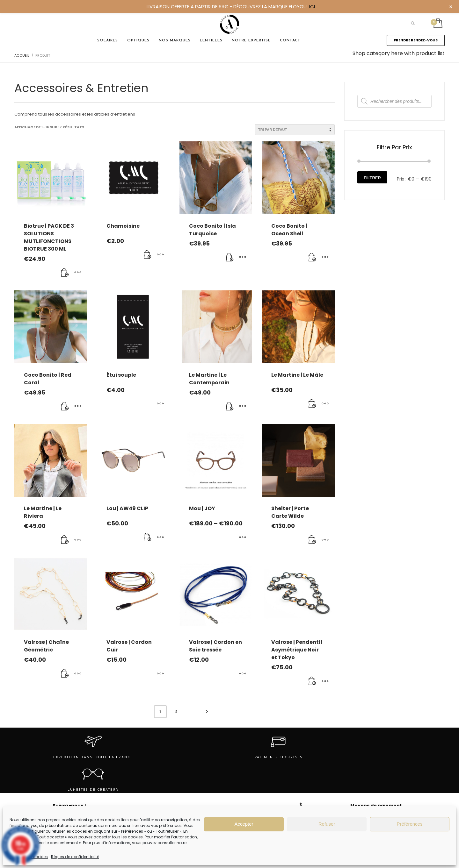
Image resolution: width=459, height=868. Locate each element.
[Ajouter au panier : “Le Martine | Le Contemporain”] (230, 407)
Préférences (410, 824)
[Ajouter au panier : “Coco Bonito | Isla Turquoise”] (230, 258)
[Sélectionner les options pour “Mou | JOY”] (243, 537)
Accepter (244, 824)
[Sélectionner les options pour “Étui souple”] (160, 404)
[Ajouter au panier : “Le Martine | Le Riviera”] (65, 540)
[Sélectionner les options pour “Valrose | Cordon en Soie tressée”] (243, 674)
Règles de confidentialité (75, 857)
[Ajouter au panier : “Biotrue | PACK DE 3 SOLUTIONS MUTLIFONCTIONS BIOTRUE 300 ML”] (65, 273)
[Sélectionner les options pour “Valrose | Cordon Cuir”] (160, 674)
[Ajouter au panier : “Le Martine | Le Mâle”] (312, 404)
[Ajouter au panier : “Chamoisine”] (148, 255)
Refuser (327, 824)
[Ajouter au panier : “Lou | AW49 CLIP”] (148, 537)
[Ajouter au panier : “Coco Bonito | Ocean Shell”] (312, 258)
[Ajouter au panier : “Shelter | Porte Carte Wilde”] (312, 540)
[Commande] (295, 130)
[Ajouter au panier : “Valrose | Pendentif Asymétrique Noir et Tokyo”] (312, 681)
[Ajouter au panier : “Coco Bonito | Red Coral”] (65, 407)
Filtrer (372, 178)
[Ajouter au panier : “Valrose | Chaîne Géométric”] (65, 674)
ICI (312, 7)
